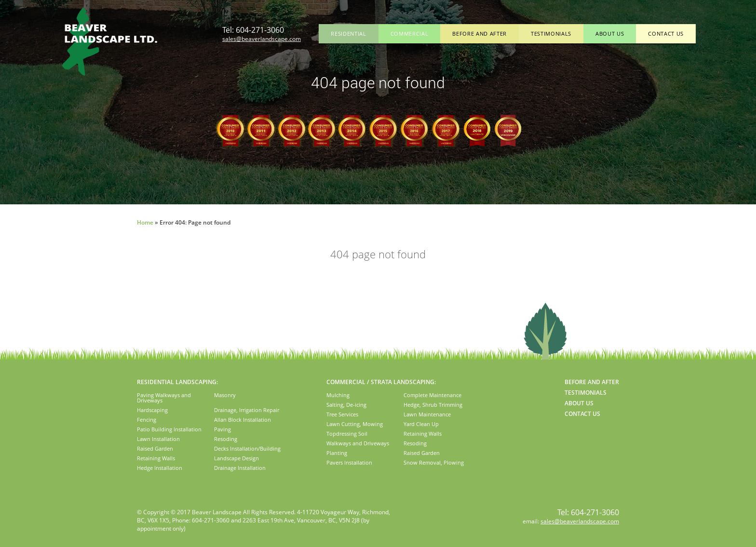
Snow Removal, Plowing (434, 462)
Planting (337, 453)
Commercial (410, 33)
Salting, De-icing (346, 405)
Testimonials (551, 33)
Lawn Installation (158, 439)
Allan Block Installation (243, 420)
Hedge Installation (160, 468)
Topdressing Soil (347, 434)
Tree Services (342, 414)
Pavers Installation (349, 462)
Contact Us (666, 33)
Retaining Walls (156, 458)
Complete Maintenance (432, 395)
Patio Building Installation (169, 429)
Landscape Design (236, 458)
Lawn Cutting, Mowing (355, 424)
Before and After (479, 33)
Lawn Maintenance (427, 414)
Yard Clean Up (421, 424)
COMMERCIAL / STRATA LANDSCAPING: (381, 382)
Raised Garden (155, 448)
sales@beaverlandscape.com (262, 39)
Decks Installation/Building (247, 448)
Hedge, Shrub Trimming (433, 405)
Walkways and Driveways (358, 443)
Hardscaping (152, 410)
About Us (610, 33)
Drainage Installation (240, 468)
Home (145, 222)
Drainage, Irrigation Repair (247, 410)
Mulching (338, 395)
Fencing (147, 420)
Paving (223, 429)
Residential (348, 33)
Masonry (225, 395)
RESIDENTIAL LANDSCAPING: (177, 382)
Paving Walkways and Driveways (164, 398)
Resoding (226, 439)
